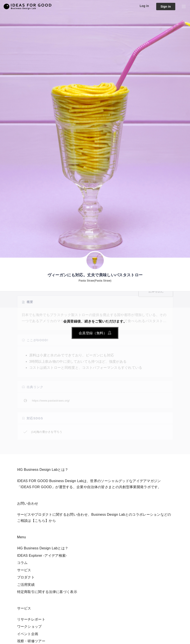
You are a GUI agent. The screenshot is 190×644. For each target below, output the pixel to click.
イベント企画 (28, 634)
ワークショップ (29, 627)
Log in (144, 6)
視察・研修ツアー (31, 641)
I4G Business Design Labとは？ (43, 548)
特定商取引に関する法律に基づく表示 (47, 592)
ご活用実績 (26, 585)
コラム (22, 563)
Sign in (166, 7)
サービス (24, 570)
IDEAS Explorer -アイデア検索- (42, 556)
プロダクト (26, 577)
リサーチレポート (31, 619)
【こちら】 (40, 521)
